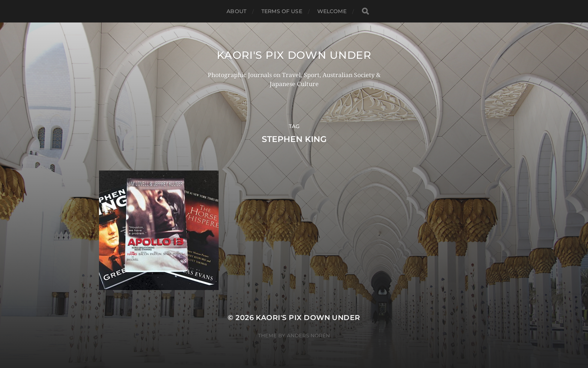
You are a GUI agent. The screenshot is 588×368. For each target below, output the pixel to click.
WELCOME (332, 11)
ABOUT (236, 11)
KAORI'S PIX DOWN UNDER (294, 55)
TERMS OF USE (282, 11)
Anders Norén (308, 335)
